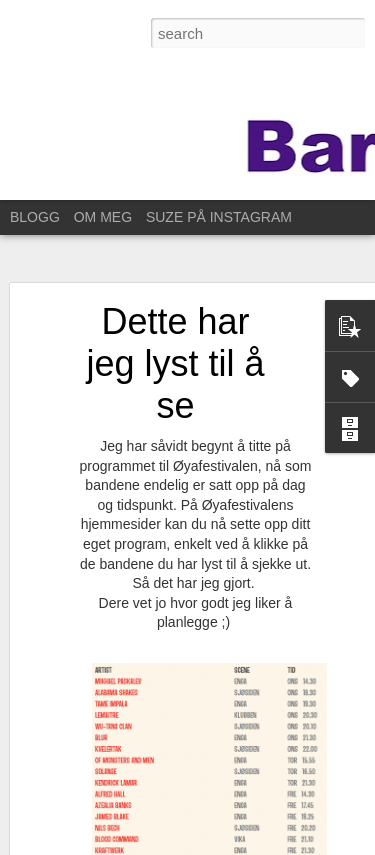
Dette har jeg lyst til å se (175, 363)
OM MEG (103, 217)
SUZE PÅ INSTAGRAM (219, 217)
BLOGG (35, 217)
